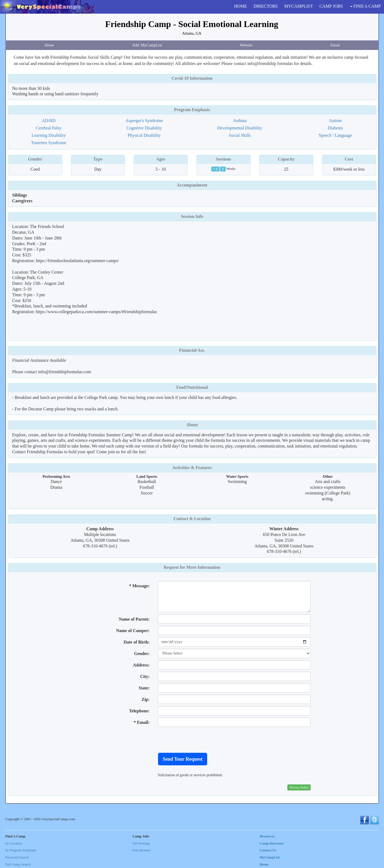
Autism (335, 121)
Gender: (142, 654)
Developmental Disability (240, 128)
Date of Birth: (137, 642)
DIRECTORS (266, 6)
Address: (141, 665)
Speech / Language (335, 135)
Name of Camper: (133, 631)
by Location (14, 843)
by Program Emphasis (21, 850)
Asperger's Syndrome (144, 121)
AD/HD (49, 121)
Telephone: (139, 711)
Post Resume (142, 850)
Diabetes (335, 128)
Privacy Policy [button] (299, 787)
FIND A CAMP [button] (365, 6)
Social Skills (240, 135)
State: (144, 688)
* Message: (139, 586)
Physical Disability (144, 135)
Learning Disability (49, 135)
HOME (241, 6)
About (49, 45)
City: (145, 676)
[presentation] (199, 740)
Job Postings (141, 843)
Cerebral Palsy (49, 128)
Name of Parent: (134, 619)
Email (335, 45)
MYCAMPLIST (299, 6)
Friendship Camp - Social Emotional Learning (192, 24)
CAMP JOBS (331, 6)
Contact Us (268, 850)
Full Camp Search (18, 864)
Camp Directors (272, 843)
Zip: (146, 699)
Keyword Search (17, 857)
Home (264, 864)
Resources (267, 836)
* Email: (142, 722)
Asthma (240, 121)
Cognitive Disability (144, 128)
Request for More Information (192, 567)
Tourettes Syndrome (49, 143)
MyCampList (270, 857)
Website (246, 45)
